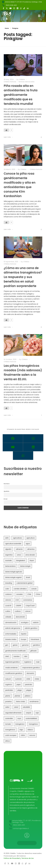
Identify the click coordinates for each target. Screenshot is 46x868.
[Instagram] (33, 438)
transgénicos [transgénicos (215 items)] (10, 730)
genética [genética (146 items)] (36, 645)
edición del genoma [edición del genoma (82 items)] (13, 628)
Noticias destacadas (27, 82)
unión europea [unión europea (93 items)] (11, 735)
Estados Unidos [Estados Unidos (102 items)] (11, 639)
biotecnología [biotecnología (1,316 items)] (25, 566)
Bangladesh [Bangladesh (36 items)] (21, 560)
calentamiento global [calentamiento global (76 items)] (24, 583)
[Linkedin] (33, 447)
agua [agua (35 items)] (28, 544)
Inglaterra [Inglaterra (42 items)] (28, 662)
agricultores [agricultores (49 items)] (17, 538)
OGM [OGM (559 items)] (28, 679)
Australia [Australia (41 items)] (8, 560)
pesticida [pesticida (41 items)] (28, 685)
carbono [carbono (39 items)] (8, 594)
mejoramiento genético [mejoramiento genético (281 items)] (31, 668)
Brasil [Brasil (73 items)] (28, 577)
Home (7, 28)
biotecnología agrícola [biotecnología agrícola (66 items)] (14, 572)
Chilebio (22, 79)
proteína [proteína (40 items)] (8, 702)
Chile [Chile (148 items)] (29, 594)
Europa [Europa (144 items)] (24, 639)
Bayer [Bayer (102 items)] (32, 560)
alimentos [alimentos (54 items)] (31, 549)
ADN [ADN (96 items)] (7, 538)
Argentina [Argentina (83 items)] (9, 555)
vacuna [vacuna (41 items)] (32, 735)
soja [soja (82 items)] (37, 713)
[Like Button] (6, 130)
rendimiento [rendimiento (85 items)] (34, 702)
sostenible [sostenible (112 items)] (9, 718)
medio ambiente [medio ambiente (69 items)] (11, 668)
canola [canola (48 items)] (34, 589)
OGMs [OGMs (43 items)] (37, 679)
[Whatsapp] (23, 456)
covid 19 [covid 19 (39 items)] (8, 606)
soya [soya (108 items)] (19, 718)
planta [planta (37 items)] (8, 696)
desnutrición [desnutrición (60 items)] (20, 617)
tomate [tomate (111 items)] (8, 724)
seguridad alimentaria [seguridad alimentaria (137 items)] (13, 713)
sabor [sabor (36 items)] (7, 707)
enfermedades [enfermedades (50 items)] (11, 634)
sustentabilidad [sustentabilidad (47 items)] (31, 718)
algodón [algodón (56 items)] (8, 549)
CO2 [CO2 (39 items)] (17, 600)
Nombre (7, 484)
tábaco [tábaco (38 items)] (30, 730)
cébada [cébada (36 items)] (8, 617)
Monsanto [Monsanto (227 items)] (30, 673)
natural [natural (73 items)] (8, 679)
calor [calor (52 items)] (7, 589)
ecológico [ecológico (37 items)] (25, 623)
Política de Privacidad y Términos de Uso (19, 858)
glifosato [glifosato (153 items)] (33, 651)
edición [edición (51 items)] (36, 623)
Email (6, 499)
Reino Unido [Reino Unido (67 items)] (21, 702)
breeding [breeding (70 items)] (9, 583)
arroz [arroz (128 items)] (19, 555)
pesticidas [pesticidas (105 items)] (9, 690)
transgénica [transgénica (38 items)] (20, 724)
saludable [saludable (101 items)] (26, 707)
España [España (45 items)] (24, 634)
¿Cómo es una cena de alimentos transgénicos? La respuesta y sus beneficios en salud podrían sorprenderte (23, 277)
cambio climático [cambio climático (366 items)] (20, 589)
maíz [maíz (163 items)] (38, 662)
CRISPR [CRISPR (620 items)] (18, 606)
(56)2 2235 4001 (11, 5)
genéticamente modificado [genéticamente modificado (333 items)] (15, 651)
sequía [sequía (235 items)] (29, 713)
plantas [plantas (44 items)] (17, 696)
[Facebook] (13, 438)
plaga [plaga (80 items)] (20, 690)
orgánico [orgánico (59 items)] (9, 685)
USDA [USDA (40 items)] (23, 735)
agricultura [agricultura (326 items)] (31, 538)
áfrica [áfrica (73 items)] (7, 741)
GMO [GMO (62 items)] (7, 656)
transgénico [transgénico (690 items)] (33, 724)
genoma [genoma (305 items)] (25, 645)
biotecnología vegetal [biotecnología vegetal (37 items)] (13, 577)
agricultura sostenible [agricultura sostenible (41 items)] (13, 544)
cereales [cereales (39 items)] (19, 594)
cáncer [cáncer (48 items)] (28, 611)
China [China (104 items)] (38, 594)
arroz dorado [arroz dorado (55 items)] (30, 555)
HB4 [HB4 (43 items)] (26, 656)
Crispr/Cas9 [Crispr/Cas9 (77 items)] (30, 606)
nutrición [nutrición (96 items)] (18, 679)
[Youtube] (13, 447)
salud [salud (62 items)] (16, 707)
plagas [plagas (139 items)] (29, 690)
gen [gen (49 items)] (7, 645)
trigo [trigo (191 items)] (21, 730)
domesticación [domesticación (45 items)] (11, 623)
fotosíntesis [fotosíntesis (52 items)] (35, 639)
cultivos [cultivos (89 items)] (18, 611)
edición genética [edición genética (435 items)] (31, 628)
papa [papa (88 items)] (19, 685)
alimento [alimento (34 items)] (19, 549)
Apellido (7, 491)
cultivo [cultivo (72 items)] (8, 611)
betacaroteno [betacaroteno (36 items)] (10, 566)
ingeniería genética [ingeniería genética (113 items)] (12, 662)
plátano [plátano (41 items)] (28, 696)
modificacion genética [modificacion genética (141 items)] (14, 673)
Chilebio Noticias (10, 82)
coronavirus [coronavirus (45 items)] (28, 600)
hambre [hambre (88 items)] (17, 656)
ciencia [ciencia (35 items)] (8, 600)
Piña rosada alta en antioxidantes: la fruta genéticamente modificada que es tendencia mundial (21, 95)
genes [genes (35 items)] (15, 645)
